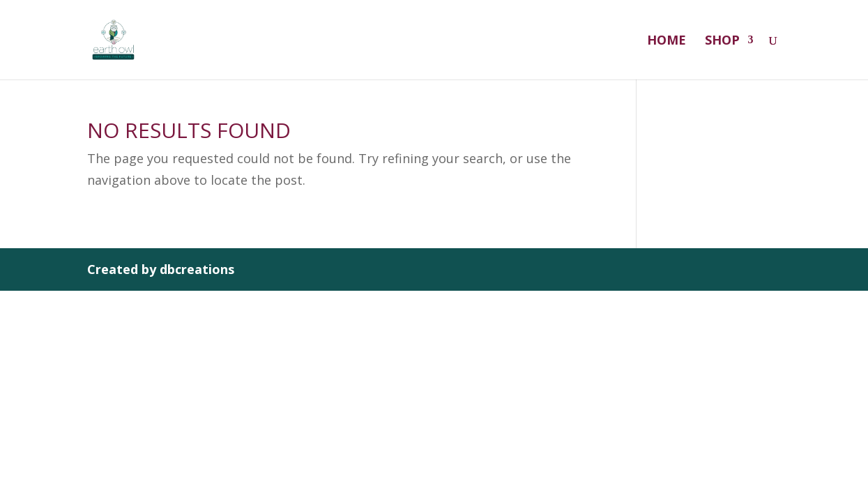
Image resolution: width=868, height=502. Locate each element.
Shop (722, 41)
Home (667, 41)
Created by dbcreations (161, 269)
